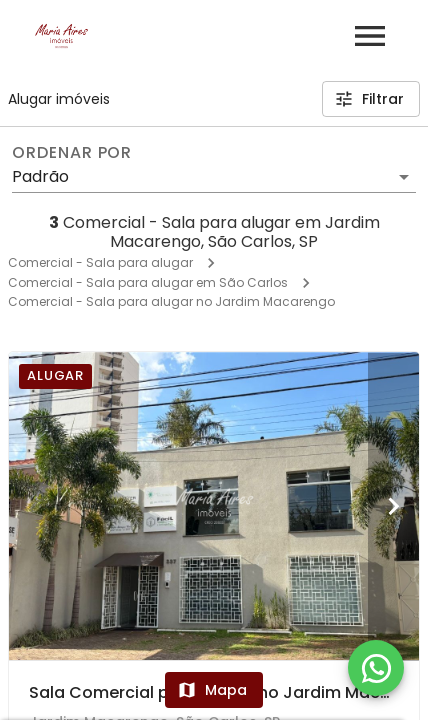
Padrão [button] (40, 176)
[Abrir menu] (370, 36)
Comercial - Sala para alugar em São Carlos (148, 282)
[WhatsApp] (376, 668)
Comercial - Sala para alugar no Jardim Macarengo (171, 301)
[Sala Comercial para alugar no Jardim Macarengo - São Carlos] (214, 506)
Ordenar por (72, 153)
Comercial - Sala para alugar (100, 262)
